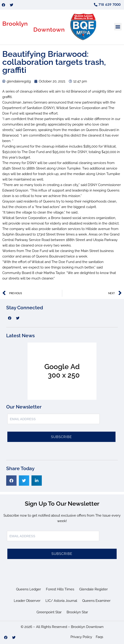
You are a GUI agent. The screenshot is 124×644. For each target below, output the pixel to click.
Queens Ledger (28, 589)
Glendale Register (93, 589)
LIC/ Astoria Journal (61, 601)
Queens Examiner (96, 601)
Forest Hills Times (60, 589)
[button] (118, 27)
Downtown (49, 30)
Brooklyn (15, 24)
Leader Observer (27, 601)
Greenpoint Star (49, 612)
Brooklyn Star (77, 612)
